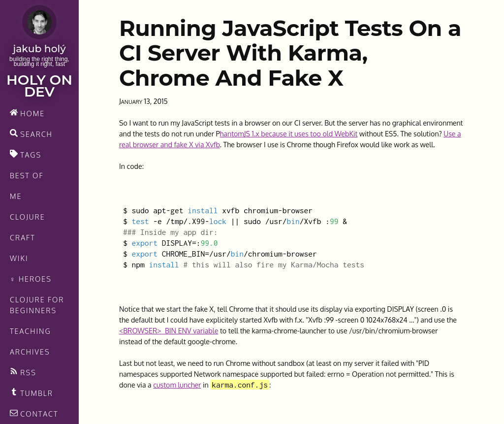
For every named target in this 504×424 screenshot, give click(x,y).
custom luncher (177, 385)
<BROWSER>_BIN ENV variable (169, 330)
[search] (39, 134)
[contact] (39, 414)
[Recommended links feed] (39, 393)
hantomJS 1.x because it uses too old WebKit (289, 133)
